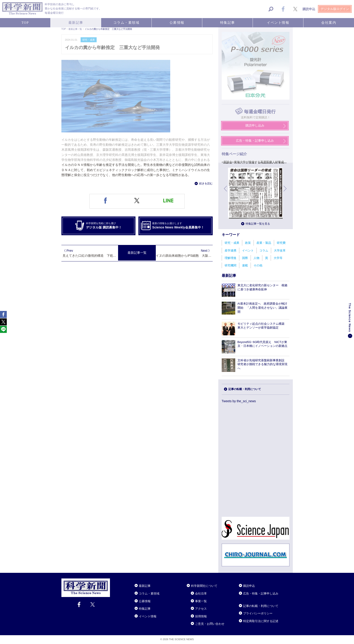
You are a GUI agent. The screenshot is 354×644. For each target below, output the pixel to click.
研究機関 (231, 265)
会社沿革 (201, 593)
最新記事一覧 (137, 253)
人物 (256, 258)
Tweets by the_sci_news (239, 401)
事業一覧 (201, 601)
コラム (264, 250)
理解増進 (231, 258)
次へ (285, 192)
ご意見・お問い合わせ (210, 624)
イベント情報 (148, 616)
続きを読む (206, 183)
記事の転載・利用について (245, 389)
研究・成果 (232, 243)
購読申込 (249, 586)
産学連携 (231, 250)
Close (114, 580)
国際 (245, 258)
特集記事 (145, 609)
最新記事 (145, 586)
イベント (248, 250)
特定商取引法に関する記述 (261, 621)
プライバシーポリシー (258, 613)
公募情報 (145, 601)
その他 (258, 265)
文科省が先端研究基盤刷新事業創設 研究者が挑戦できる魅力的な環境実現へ (262, 364)
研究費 (281, 243)
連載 (245, 265)
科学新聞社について (204, 586)
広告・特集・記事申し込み (261, 593)
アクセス (201, 609)
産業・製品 (264, 243)
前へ (226, 192)
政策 (248, 243)
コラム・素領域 (149, 593)
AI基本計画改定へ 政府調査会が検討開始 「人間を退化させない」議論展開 (262, 308)
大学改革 (280, 250)
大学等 (278, 258)
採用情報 (201, 616)
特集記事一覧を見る (258, 224)
